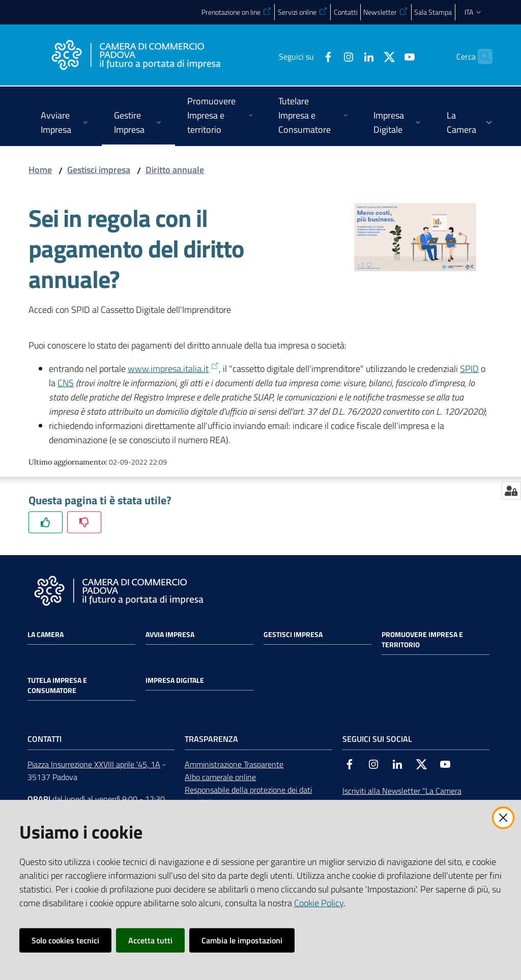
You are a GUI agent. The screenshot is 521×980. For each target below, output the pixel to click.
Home (40, 170)
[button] (480, 56)
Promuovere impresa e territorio (422, 640)
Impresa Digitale (175, 680)
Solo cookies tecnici (65, 940)
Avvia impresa (170, 635)
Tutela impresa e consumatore (57, 685)
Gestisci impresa (99, 170)
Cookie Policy (319, 903)
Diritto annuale (175, 170)
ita (473, 12)
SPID (469, 369)
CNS (66, 383)
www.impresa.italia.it (173, 369)
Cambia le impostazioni (242, 940)
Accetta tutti (150, 940)
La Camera (46, 635)
